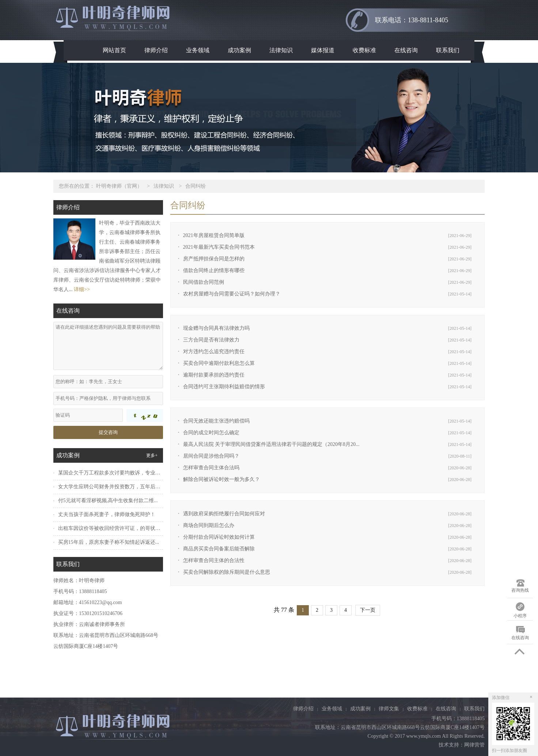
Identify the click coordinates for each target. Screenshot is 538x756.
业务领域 (198, 50)
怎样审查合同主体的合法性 (214, 560)
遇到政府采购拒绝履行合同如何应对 (224, 514)
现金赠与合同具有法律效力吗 (216, 328)
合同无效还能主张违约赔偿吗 (216, 421)
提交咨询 (108, 432)
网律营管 (474, 745)
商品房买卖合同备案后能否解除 (219, 549)
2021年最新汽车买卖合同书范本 (219, 247)
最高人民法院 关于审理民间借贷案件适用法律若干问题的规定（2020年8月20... (271, 444)
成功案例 (239, 50)
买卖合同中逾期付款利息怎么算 (219, 363)
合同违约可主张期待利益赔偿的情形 (224, 387)
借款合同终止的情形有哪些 (214, 270)
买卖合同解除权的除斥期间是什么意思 (227, 572)
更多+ (152, 455)
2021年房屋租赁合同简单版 (214, 235)
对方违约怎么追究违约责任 (214, 352)
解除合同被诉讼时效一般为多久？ (221, 479)
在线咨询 (406, 50)
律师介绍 (156, 50)
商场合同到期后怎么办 (209, 525)
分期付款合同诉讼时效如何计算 (219, 537)
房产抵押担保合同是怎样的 (214, 259)
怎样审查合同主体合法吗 (211, 468)
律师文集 (389, 709)
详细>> (82, 289)
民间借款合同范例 (204, 282)
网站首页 (114, 50)
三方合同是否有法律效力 (211, 340)
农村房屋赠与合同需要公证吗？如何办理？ (232, 294)
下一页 (368, 610)
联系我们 (448, 50)
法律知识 (281, 50)
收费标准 (364, 50)
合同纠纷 (196, 186)
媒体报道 (323, 50)
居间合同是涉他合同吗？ (211, 456)
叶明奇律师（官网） (119, 186)
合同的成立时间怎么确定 (211, 433)
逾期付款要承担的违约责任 (214, 375)
